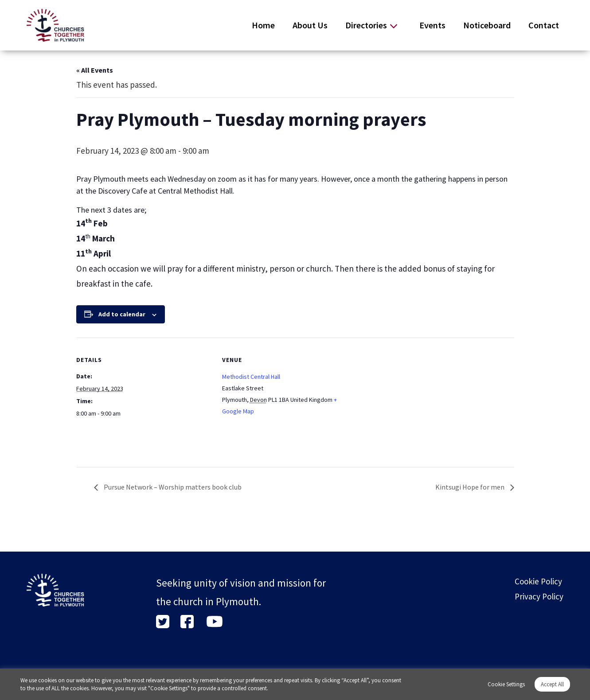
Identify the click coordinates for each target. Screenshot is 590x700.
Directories (366, 25)
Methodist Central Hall (251, 377)
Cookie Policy (538, 581)
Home (263, 25)
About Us (310, 25)
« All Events (95, 70)
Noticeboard (487, 25)
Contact (544, 25)
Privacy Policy (539, 596)
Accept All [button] (552, 684)
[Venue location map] (415, 399)
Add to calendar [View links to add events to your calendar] (122, 314)
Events (432, 25)
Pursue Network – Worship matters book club (172, 487)
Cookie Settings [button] (506, 684)
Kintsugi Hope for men (471, 487)
